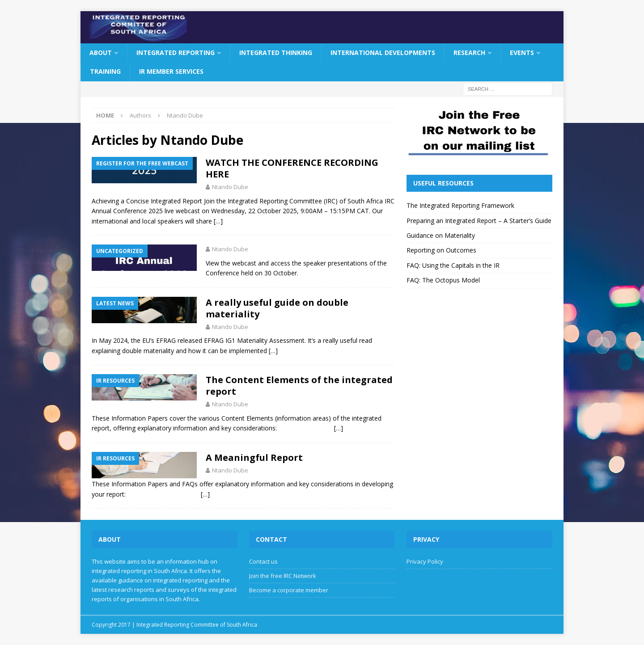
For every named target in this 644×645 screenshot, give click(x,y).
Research (469, 53)
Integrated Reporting (176, 53)
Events (522, 53)
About (101, 53)
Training (105, 71)
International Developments (383, 53)
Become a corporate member (289, 590)
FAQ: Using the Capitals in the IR (453, 265)
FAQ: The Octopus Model (443, 280)
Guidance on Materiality (441, 235)
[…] (218, 221)
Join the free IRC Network (283, 576)
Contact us (263, 561)
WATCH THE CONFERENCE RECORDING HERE (292, 168)
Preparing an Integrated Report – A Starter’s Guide (479, 221)
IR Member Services (171, 71)
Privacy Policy (425, 561)
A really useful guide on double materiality (277, 308)
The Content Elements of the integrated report (299, 386)
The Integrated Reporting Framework (460, 205)
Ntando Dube (230, 187)
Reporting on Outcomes (441, 250)
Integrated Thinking (276, 53)
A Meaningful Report (254, 457)
